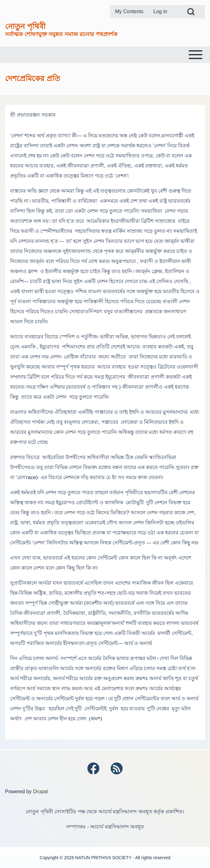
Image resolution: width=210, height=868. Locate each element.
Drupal (40, 792)
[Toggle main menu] (105, 55)
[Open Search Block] (191, 12)
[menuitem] (129, 12)
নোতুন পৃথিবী (25, 26)
